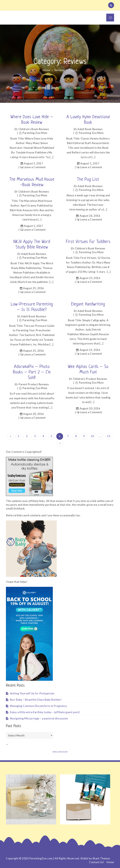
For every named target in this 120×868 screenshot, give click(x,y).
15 (109, 436)
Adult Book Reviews (90, 129)
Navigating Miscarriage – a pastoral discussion (39, 718)
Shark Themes (101, 858)
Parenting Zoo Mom (35, 133)
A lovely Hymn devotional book (88, 120)
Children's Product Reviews (90, 379)
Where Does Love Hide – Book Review (32, 120)
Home (110, 862)
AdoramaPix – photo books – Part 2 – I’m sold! (32, 372)
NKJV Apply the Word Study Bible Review (32, 245)
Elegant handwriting (88, 304)
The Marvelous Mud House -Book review (32, 182)
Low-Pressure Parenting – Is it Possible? (32, 307)
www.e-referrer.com (60, 751)
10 (92, 436)
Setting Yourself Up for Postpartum (32, 693)
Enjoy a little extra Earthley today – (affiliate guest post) (45, 712)
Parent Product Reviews (34, 384)
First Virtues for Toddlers (88, 242)
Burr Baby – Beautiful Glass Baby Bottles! (36, 699)
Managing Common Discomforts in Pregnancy (39, 706)
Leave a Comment (35, 167)
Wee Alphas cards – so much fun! (88, 370)
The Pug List (88, 180)
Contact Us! (97, 862)
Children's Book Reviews (34, 129)
